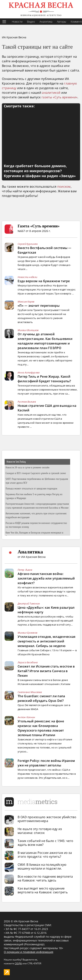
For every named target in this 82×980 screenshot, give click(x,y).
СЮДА (18, 963)
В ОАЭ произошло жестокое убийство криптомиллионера (47, 819)
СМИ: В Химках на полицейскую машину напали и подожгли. (42, 867)
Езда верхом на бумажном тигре (44, 281)
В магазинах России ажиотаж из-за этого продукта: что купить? (45, 855)
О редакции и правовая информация (29, 952)
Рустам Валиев (27, 402)
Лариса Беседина (28, 662)
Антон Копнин (26, 717)
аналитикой (51, 93)
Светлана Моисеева (30, 692)
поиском (64, 187)
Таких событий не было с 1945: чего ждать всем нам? (45, 843)
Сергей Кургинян (28, 244)
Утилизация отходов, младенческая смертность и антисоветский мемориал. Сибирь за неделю (47, 641)
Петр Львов (25, 570)
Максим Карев (26, 302)
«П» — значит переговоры (39, 306)
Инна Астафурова (29, 372)
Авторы (61, 22)
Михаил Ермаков (27, 633)
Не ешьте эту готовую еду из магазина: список (40, 831)
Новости (17, 22)
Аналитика (46, 22)
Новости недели (27, 277)
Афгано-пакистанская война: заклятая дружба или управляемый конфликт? (46, 578)
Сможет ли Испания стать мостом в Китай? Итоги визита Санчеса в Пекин (46, 671)
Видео (31, 22)
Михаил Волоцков (28, 330)
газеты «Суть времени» (59, 97)
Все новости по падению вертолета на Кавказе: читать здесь (45, 878)
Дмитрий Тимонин (29, 603)
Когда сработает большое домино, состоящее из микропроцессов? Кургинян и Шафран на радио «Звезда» (40, 171)
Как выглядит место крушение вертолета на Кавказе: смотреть (43, 890)
